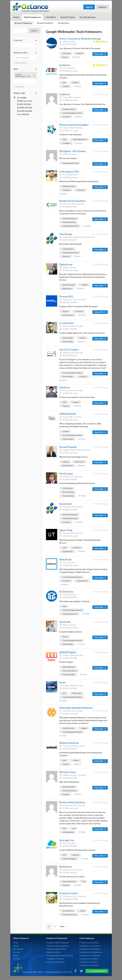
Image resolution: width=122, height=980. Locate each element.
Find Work (51, 17)
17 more (76, 57)
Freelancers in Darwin (89, 965)
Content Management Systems (72, 113)
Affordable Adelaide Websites (76, 708)
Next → (63, 926)
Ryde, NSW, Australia (70, 417)
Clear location (20, 63)
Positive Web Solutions (72, 802)
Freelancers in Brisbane (90, 949)
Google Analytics (68, 249)
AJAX (64, 139)
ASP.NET (75, 83)
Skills (25, 69)
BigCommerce (67, 289)
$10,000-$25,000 (25, 108)
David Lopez (66, 473)
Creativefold (66, 323)
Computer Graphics (69, 109)
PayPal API (66, 256)
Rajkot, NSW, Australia (71, 128)
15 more (77, 406)
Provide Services (88, 17)
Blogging (84, 728)
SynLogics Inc (67, 840)
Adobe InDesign (68, 338)
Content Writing (68, 496)
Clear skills (19, 87)
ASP (74, 828)
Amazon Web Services (80, 139)
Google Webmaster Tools (70, 163)
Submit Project (68, 17)
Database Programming (70, 518)
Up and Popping (68, 447)
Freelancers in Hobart (89, 959)
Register (103, 7)
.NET (64, 83)
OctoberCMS (66, 972)
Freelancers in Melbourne (91, 952)
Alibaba (82, 911)
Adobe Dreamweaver (69, 882)
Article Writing (67, 488)
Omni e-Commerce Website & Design (80, 39)
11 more (87, 226)
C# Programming (68, 832)
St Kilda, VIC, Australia (71, 476)
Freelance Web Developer (58, 943)
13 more (80, 288)
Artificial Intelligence (69, 859)
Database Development (70, 515)
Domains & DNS (68, 342)
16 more (79, 116)
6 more (77, 256)
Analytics (80, 53)
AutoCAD (66, 885)
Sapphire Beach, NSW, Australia (75, 450)
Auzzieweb (65, 504)
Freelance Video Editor (56, 949)
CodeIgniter (66, 143)
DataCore (65, 387)
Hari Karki (65, 622)
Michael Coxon (67, 772)
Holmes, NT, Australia (71, 870)
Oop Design (66, 234)
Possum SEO (66, 296)
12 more (82, 315)
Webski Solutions (69, 743)
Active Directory (68, 911)
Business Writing (68, 492)
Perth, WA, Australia (70, 97)
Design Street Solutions (72, 201)
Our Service (18, 949)
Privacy (17, 959)
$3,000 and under (25, 101)
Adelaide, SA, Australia (71, 507)
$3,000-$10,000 (24, 104)
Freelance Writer (54, 952)
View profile (100, 54)
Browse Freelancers (23, 23)
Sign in (89, 7)
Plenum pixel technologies (74, 125)
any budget (22, 97)
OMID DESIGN (68, 414)
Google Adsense (68, 551)
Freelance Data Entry (56, 962)
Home (16, 17)
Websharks (66, 867)
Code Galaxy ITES (69, 172)
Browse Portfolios (45, 23)
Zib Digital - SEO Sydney (73, 151)
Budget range (25, 93)
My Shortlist (63, 23)
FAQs (16, 943)
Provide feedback (97, 971)
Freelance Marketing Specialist (60, 955)
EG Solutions (66, 592)
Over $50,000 (23, 114)
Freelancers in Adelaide (90, 955)
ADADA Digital (68, 652)
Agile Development (69, 186)
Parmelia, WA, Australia (72, 204)
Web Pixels (65, 559)
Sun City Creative (69, 350)
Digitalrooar (66, 264)
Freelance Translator (55, 959)
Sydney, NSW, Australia (71, 326)
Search (34, 31)
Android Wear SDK (69, 675)
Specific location (25, 53)
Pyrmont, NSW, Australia (72, 746)
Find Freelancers (32, 17)
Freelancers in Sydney (89, 943)
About (16, 946)
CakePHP (66, 86)
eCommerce (66, 117)
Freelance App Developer (57, 946)
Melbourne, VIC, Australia (73, 299)
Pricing (16, 952)
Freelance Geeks (69, 893)
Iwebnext (65, 65)
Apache (65, 57)
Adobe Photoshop (68, 728)
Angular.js (84, 285)
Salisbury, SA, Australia (71, 353)
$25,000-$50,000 (25, 111)
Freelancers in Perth (88, 962)
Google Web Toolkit (69, 222)
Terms (16, 955)
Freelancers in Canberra (90, 946)
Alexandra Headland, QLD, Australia (77, 237)
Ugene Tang (66, 530)
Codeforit (65, 94)
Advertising (66, 53)
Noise (62, 682)
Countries (25, 40)
